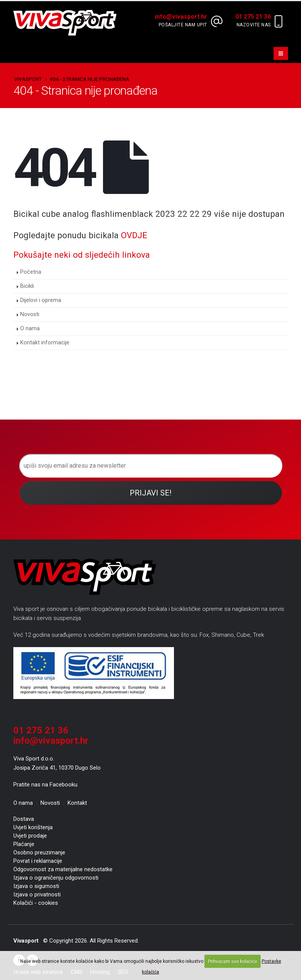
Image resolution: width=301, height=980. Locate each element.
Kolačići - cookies (36, 903)
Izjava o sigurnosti (36, 886)
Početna (31, 272)
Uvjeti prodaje (30, 836)
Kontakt (77, 803)
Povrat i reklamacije (38, 861)
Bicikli (27, 286)
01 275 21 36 (41, 730)
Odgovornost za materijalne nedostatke (63, 869)
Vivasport (28, 79)
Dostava (24, 819)
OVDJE (134, 235)
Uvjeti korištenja (33, 827)
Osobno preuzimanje (39, 852)
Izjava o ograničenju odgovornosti (56, 878)
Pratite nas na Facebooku (45, 785)
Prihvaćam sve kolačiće (233, 961)
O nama (30, 329)
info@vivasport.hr (51, 741)
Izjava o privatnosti (37, 894)
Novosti (30, 314)
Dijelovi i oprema (41, 300)
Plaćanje (24, 844)
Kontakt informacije (45, 343)
